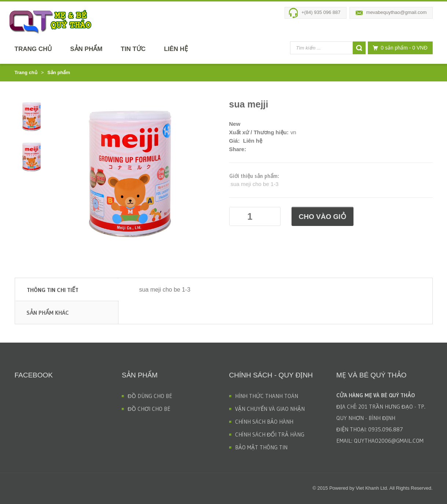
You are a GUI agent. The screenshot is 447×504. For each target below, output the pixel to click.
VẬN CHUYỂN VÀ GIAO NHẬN (270, 409)
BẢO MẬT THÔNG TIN (261, 447)
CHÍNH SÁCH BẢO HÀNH (264, 422)
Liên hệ (176, 49)
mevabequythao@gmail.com (397, 12)
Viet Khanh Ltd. (372, 488)
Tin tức (133, 49)
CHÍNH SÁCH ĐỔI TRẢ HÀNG (270, 434)
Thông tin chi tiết (53, 290)
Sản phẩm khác (48, 313)
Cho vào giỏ (323, 217)
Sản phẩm (86, 49)
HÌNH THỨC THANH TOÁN (267, 396)
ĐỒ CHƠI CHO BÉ (149, 409)
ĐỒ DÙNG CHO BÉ (150, 396)
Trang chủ (33, 49)
